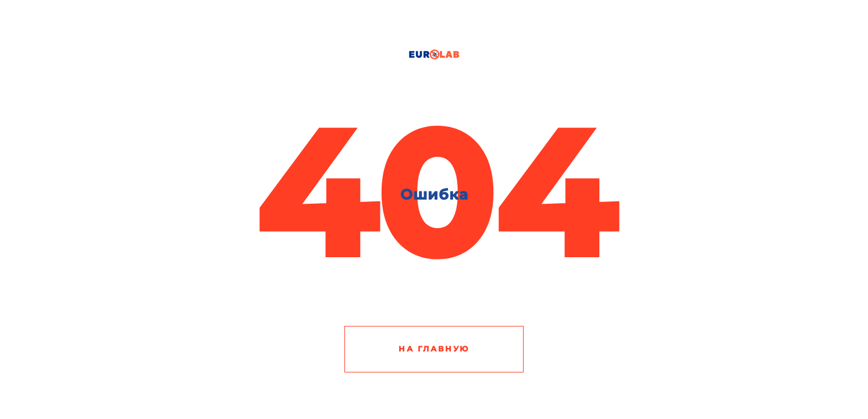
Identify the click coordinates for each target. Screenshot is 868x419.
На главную (434, 349)
